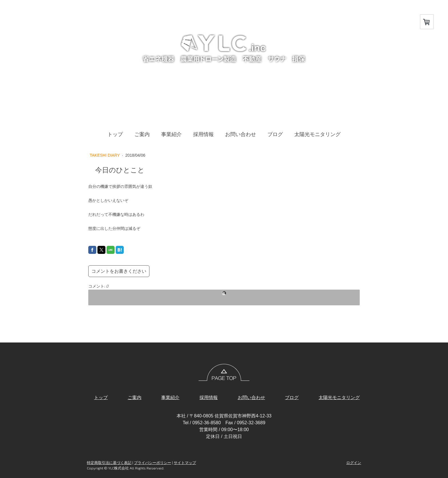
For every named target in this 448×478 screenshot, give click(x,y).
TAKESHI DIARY (105, 155)
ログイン (354, 463)
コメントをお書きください (119, 271)
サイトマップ (185, 463)
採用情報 (203, 134)
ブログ (275, 134)
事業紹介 (171, 134)
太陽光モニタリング (317, 134)
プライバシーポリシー (153, 463)
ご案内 (142, 134)
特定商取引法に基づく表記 (109, 463)
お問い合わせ (241, 134)
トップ (115, 134)
